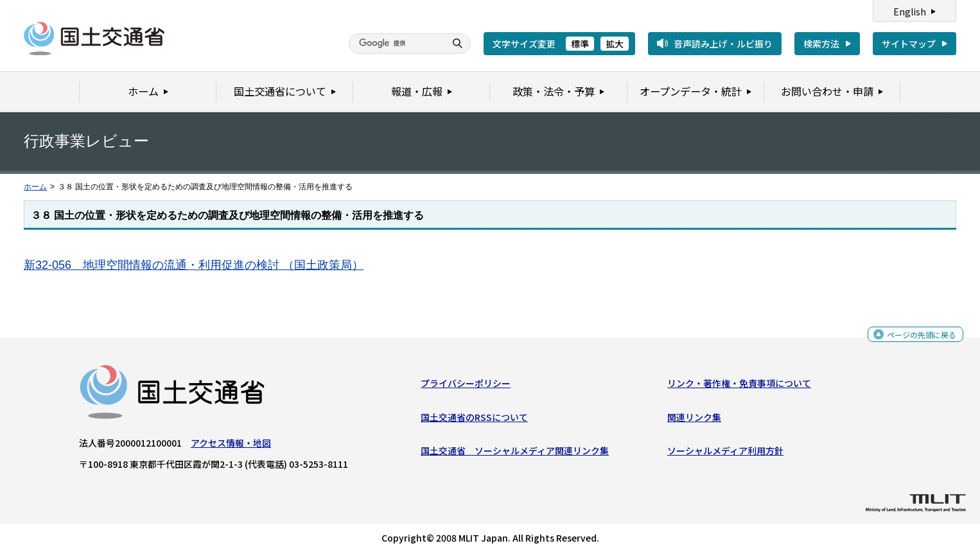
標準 (580, 44)
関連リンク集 (694, 420)
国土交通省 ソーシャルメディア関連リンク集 (515, 454)
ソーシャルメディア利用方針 (725, 454)
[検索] (396, 44)
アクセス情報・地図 (231, 446)
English (910, 12)
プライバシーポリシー (466, 386)
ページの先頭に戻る (917, 340)
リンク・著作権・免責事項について (739, 386)
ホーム (35, 187)
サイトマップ (909, 44)
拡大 (615, 44)
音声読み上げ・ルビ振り (723, 44)
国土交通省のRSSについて (474, 420)
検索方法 (821, 44)
